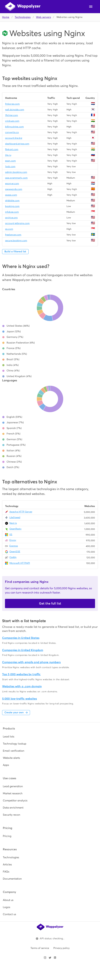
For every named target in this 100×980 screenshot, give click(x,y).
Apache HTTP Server (21, 512)
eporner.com (12, 183)
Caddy (13, 557)
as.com (9, 229)
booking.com (12, 206)
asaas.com (11, 195)
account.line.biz (14, 138)
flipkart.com (12, 149)
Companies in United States (21, 638)
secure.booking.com (16, 241)
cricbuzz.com (12, 121)
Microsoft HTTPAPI (20, 563)
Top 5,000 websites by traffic (21, 674)
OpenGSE (15, 551)
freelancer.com (13, 235)
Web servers (43, 17)
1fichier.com (12, 115)
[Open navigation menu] (91, 7)
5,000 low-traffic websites (20, 699)
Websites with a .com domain (22, 686)
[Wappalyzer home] (23, 7)
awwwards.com (14, 189)
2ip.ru (8, 155)
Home (6, 17)
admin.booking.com (16, 172)
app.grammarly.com (16, 178)
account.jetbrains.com (17, 223)
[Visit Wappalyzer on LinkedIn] (55, 958)
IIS (11, 534)
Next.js (13, 523)
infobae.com (12, 212)
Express (14, 546)
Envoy (13, 540)
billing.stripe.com (14, 127)
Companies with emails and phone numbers (31, 662)
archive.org (11, 218)
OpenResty (15, 529)
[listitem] (50, 737)
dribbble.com (12, 201)
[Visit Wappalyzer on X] (50, 958)
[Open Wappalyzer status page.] (50, 939)
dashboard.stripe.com (17, 144)
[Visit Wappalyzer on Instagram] (45, 958)
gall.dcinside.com (15, 110)
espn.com (10, 161)
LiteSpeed (15, 517)
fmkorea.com (12, 104)
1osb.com (10, 166)
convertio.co (12, 132)
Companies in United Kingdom (23, 650)
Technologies (23, 17)
